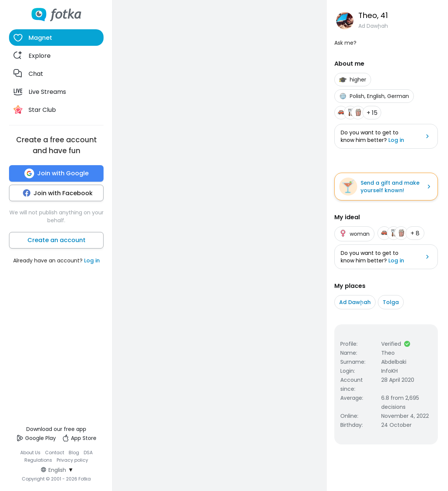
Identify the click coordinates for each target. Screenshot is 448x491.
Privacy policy (72, 460)
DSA (88, 453)
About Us (30, 453)
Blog (74, 453)
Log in (92, 261)
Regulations (38, 460)
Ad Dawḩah (355, 302)
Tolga (391, 302)
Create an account (56, 240)
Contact (55, 453)
